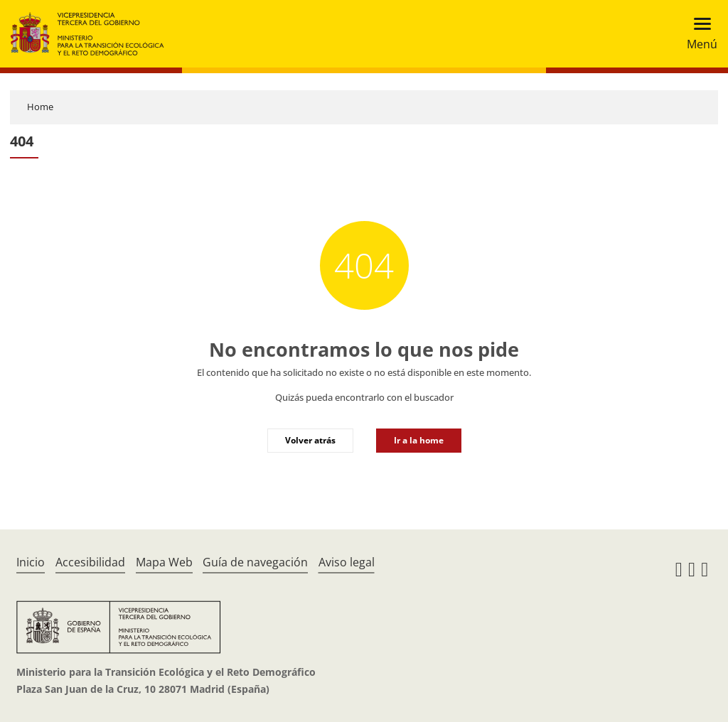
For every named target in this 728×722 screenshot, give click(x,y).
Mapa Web (164, 562)
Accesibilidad (90, 562)
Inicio (31, 562)
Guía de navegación (255, 562)
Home (40, 107)
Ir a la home (419, 440)
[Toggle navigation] (698, 34)
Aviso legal (347, 562)
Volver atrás (310, 440)
